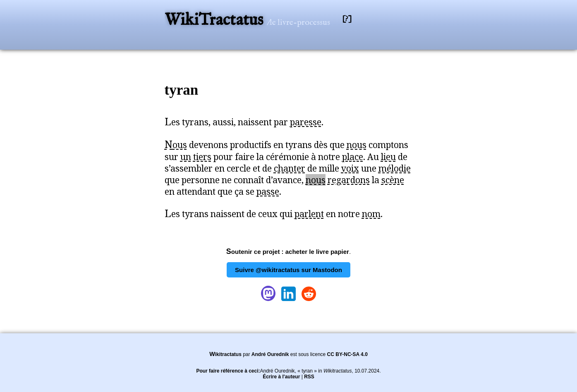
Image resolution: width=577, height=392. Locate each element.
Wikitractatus (225, 354)
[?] (347, 19)
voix (350, 168)
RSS (309, 377)
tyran (182, 90)
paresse (306, 122)
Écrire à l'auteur (281, 377)
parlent (309, 214)
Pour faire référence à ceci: (228, 371)
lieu (388, 157)
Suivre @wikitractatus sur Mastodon (288, 270)
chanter (290, 168)
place (353, 157)
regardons (349, 180)
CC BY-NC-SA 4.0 (347, 354)
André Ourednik (270, 354)
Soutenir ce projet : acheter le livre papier (288, 252)
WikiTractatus (216, 20)
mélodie (395, 168)
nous (357, 145)
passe (268, 191)
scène (393, 180)
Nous (176, 145)
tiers (202, 157)
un (186, 157)
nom (371, 214)
